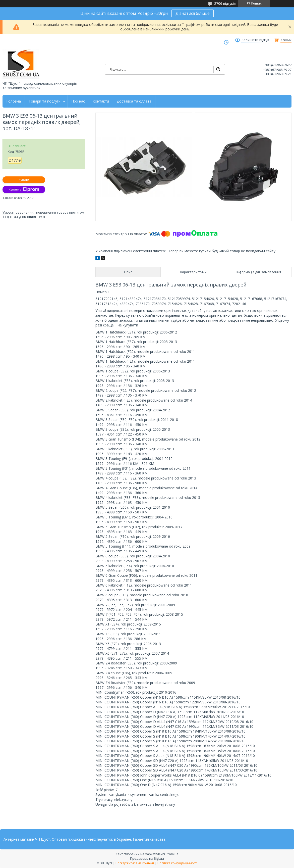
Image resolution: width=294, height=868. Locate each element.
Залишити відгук (255, 40)
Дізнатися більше (193, 13)
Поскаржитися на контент (135, 863)
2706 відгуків (225, 3)
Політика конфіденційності (177, 863)
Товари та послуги (45, 101)
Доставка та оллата (134, 101)
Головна (14, 101)
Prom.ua (172, 854)
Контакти (101, 101)
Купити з (24, 189)
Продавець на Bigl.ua (147, 858)
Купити (24, 180)
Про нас (78, 101)
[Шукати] (218, 69)
